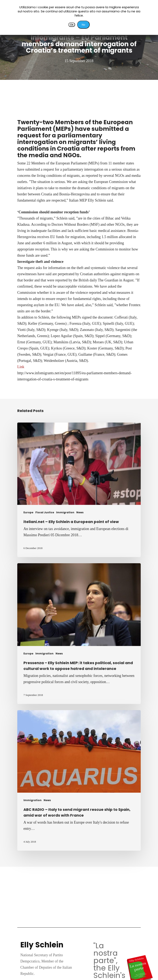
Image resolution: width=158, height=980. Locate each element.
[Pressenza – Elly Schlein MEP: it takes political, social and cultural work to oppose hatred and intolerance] (79, 634)
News (80, 512)
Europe (28, 512)
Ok (72, 25)
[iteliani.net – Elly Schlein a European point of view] (79, 490)
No (83, 25)
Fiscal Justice (45, 512)
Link (21, 367)
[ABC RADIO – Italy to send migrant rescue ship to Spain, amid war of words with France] (79, 780)
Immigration (65, 512)
